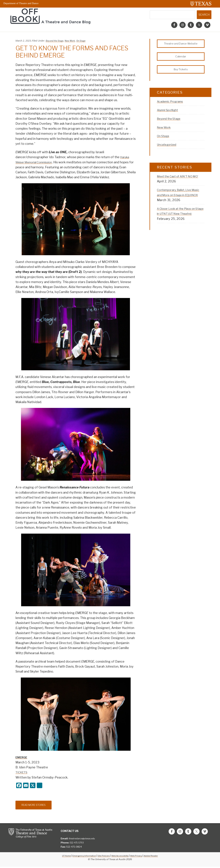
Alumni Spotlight (169, 114)
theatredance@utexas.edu (84, 840)
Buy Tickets (181, 72)
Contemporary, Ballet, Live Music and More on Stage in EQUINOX (178, 199)
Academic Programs (172, 105)
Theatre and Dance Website (181, 44)
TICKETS (22, 772)
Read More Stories (36, 806)
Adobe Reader (154, 857)
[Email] (26, 786)
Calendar (181, 58)
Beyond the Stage (56, 41)
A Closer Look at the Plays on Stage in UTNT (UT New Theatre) (179, 217)
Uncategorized (168, 148)
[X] (33, 786)
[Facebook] (19, 786)
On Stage (85, 41)
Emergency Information (82, 857)
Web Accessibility (120, 857)
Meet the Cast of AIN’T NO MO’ (180, 180)
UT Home (63, 857)
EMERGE (22, 757)
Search (204, 15)
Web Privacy (138, 857)
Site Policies (103, 857)
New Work (72, 41)
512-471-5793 (78, 844)
